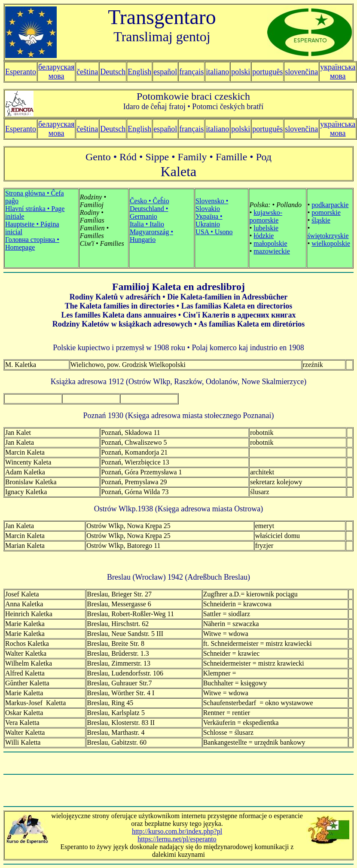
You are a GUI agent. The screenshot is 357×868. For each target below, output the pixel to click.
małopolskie (270, 243)
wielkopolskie (331, 243)
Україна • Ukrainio (209, 220)
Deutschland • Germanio (149, 212)
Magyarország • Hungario (151, 236)
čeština (87, 72)
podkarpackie (330, 205)
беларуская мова (56, 72)
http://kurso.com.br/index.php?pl (177, 831)
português (267, 72)
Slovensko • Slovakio (212, 205)
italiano (217, 72)
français (191, 129)
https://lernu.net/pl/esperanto (177, 839)
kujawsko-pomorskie (266, 216)
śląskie (321, 220)
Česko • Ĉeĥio (150, 201)
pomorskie (326, 212)
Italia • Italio (147, 224)
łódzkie (264, 236)
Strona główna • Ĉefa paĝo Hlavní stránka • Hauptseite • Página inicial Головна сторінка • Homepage (35, 220)
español (165, 72)
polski (241, 129)
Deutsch (113, 72)
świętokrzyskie (328, 236)
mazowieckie (272, 251)
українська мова (338, 72)
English (139, 72)
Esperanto (21, 72)
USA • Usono (214, 232)
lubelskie (266, 228)
